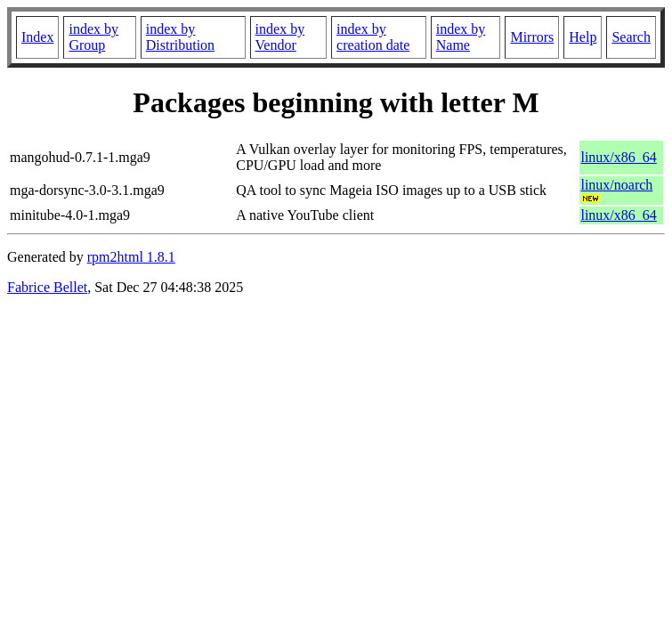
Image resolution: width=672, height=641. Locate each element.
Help (583, 37)
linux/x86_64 (618, 157)
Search (631, 37)
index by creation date (373, 37)
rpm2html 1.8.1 (131, 257)
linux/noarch (616, 185)
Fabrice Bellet (47, 287)
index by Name (461, 37)
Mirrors (532, 37)
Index (37, 37)
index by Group (93, 37)
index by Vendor (280, 37)
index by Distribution (180, 37)
